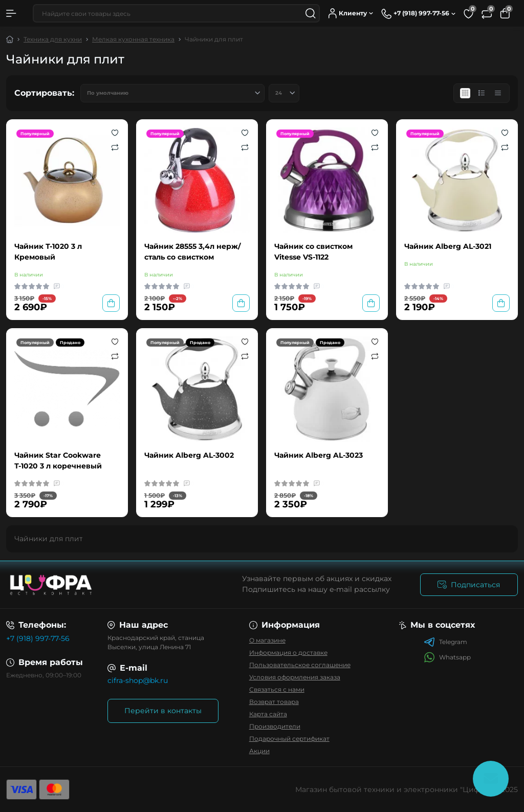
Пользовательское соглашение (300, 665)
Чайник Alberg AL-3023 (319, 455)
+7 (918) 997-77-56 (38, 638)
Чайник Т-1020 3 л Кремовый (48, 252)
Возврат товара (274, 702)
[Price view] (498, 93)
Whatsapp (447, 657)
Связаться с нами (277, 689)
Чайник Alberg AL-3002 (189, 455)
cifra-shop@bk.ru (138, 680)
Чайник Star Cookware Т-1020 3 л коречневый (58, 461)
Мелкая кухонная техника (133, 39)
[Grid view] (465, 93)
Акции (259, 751)
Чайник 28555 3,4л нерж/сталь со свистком (192, 252)
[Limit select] (284, 93)
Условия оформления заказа (295, 677)
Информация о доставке (288, 653)
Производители (275, 726)
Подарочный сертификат (289, 739)
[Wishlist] (115, 133)
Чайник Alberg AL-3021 (448, 246)
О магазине (267, 640)
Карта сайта (268, 714)
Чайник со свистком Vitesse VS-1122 (313, 252)
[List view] (482, 93)
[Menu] (11, 13)
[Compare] (115, 147)
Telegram (445, 642)
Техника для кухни (53, 39)
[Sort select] (172, 93)
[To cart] (111, 303)
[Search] (311, 13)
